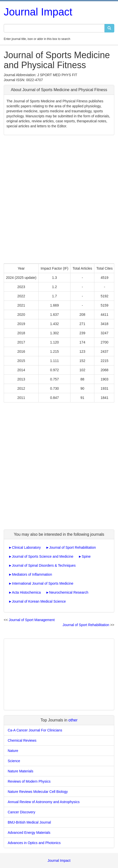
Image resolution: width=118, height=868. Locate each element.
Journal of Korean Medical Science (39, 601)
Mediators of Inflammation (32, 574)
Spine (86, 556)
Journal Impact (38, 12)
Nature (13, 751)
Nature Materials (21, 771)
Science (14, 761)
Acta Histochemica (26, 592)
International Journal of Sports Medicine (43, 583)
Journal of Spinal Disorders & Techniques (44, 565)
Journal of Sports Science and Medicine (43, 556)
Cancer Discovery (21, 812)
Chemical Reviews (22, 740)
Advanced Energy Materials (29, 833)
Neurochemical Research (69, 592)
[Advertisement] (59, 199)
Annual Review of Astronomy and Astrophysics (44, 802)
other (73, 720)
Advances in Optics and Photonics (34, 843)
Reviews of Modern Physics (29, 781)
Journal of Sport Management (32, 620)
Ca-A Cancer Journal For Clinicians (35, 730)
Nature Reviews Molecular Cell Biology (38, 792)
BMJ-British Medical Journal (29, 822)
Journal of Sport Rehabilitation (73, 547)
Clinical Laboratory (26, 547)
